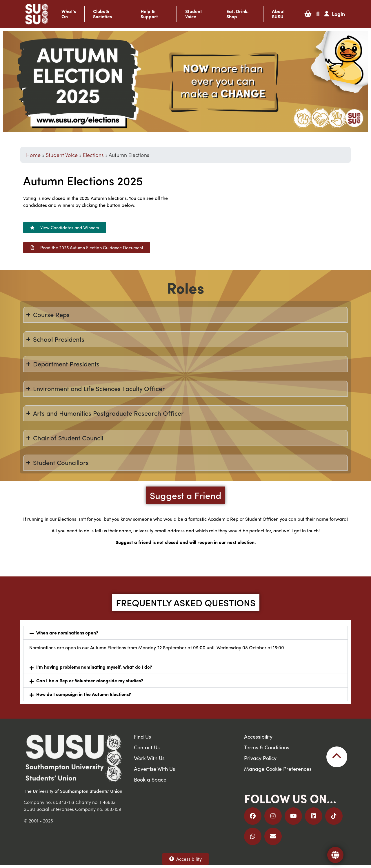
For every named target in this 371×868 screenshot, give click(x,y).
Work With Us (149, 758)
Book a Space (150, 779)
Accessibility (185, 859)
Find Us (142, 736)
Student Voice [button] (194, 14)
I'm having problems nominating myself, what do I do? (94, 667)
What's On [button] (69, 14)
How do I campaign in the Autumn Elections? (84, 694)
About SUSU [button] (278, 14)
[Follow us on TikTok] (334, 816)
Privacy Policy (260, 758)
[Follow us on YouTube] (293, 816)
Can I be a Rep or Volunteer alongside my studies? (90, 680)
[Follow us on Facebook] (253, 816)
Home (33, 155)
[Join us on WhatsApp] (253, 836)
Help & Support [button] (149, 14)
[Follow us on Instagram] (273, 816)
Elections (93, 155)
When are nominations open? (67, 633)
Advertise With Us (154, 769)
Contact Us (147, 747)
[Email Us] (273, 836)
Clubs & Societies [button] (102, 14)
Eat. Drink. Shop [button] (237, 14)
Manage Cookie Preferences (278, 769)
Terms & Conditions (267, 747)
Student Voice (62, 155)
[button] (308, 14)
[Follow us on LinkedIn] (314, 816)
